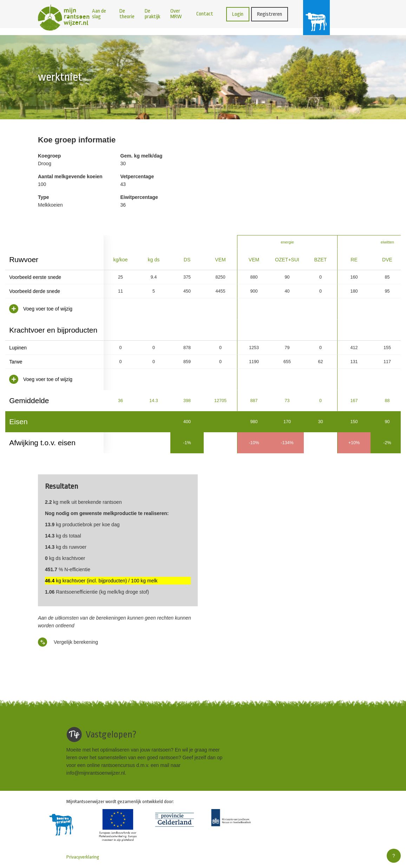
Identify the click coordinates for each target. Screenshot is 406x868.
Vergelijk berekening (68, 642)
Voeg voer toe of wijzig (41, 309)
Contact (205, 14)
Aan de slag (99, 14)
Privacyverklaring (83, 857)
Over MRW (176, 14)
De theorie (127, 14)
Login (238, 14)
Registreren (270, 14)
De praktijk (152, 14)
